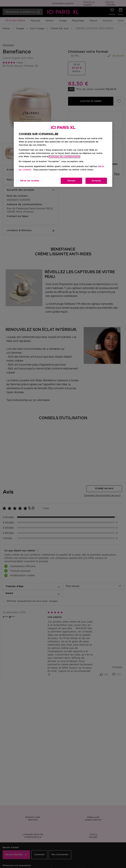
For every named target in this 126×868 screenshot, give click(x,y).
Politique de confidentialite (64, 157)
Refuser (72, 181)
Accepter (96, 181)
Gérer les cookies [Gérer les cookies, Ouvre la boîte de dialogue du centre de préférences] (30, 181)
